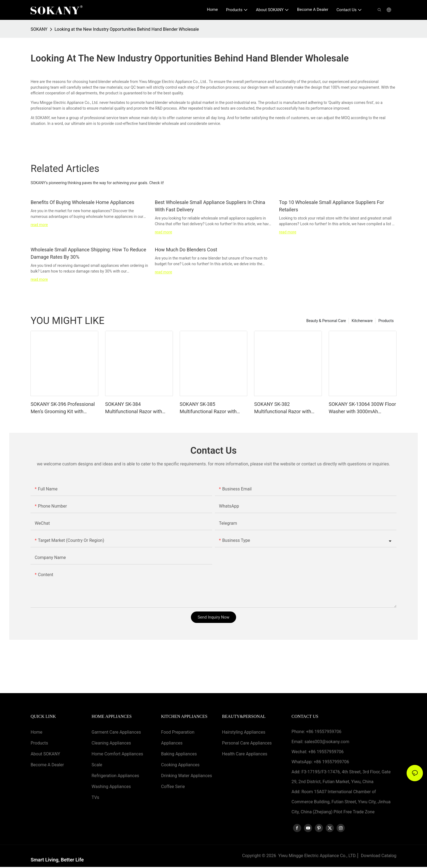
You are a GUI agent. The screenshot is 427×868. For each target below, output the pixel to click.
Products (386, 321)
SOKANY (39, 29)
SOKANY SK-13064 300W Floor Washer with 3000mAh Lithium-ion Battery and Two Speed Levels (362, 408)
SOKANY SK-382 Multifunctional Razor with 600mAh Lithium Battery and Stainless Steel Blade (285, 408)
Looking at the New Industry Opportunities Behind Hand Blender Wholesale (127, 29)
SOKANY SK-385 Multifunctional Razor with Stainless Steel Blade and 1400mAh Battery (208, 408)
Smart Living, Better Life (57, 861)
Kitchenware (362, 321)
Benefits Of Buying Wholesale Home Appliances (82, 202)
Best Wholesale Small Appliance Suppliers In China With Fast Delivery (210, 206)
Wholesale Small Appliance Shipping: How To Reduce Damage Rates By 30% (88, 253)
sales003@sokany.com (327, 742)
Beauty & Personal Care (326, 321)
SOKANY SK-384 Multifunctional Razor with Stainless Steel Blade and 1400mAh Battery (134, 408)
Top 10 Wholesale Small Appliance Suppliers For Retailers (332, 206)
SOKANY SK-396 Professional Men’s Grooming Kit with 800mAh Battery (63, 408)
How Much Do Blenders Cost (186, 250)
